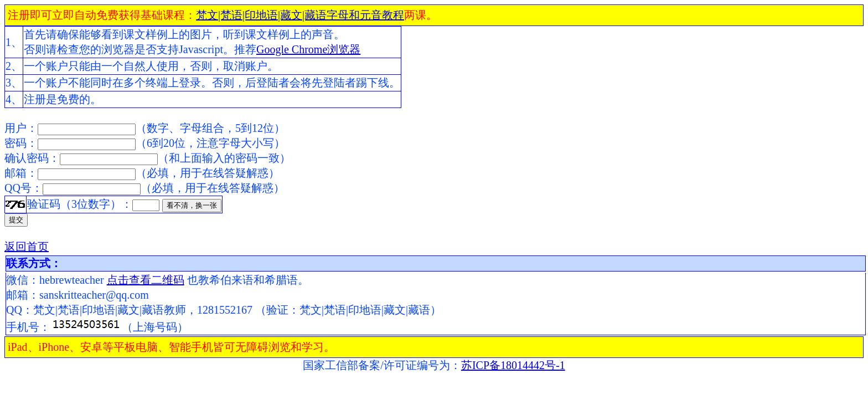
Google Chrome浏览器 (308, 49)
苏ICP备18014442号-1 (513, 365)
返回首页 (27, 247)
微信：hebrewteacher (56, 280)
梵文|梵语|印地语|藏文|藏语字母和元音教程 (300, 15)
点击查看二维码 (146, 280)
